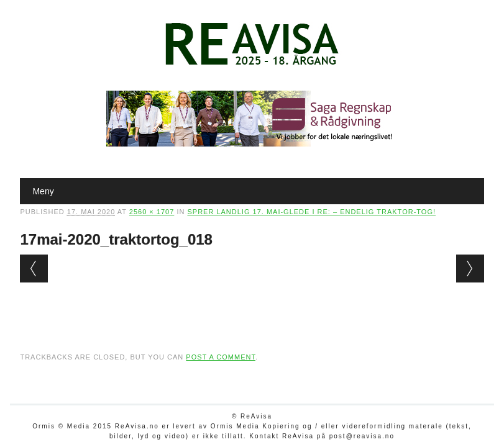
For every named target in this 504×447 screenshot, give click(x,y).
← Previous (34, 269)
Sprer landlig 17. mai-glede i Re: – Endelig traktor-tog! (311, 212)
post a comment (221, 357)
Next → (470, 269)
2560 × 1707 (152, 212)
